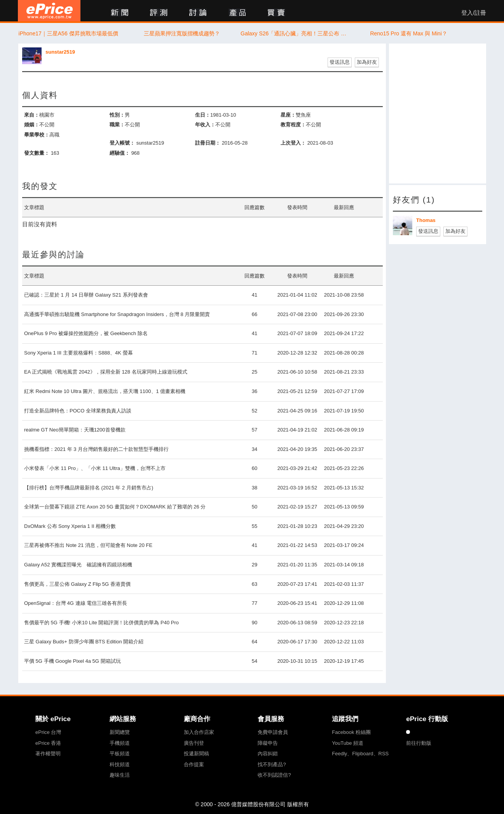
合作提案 (194, 764)
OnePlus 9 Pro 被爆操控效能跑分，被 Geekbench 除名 (86, 333)
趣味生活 (120, 775)
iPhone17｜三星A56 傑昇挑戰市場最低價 (68, 33)
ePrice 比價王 (49, 11)
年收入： (205, 125)
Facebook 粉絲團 (351, 732)
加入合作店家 (199, 732)
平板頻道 (120, 754)
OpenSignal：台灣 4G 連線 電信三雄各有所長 (76, 603)
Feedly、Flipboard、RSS (360, 754)
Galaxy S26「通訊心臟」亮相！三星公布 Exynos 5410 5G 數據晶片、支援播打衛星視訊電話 (295, 33)
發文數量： (37, 153)
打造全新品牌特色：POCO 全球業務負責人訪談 (78, 411)
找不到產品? (272, 764)
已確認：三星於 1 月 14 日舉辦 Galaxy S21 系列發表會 (86, 295)
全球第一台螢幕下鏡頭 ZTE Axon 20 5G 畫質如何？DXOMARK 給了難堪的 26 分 (115, 507)
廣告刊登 (194, 743)
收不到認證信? (274, 775)
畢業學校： (37, 135)
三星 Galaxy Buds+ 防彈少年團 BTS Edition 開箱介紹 (84, 642)
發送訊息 (340, 62)
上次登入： (293, 143)
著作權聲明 (48, 754)
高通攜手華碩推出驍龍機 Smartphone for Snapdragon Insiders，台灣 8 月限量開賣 (117, 314)
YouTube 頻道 (348, 743)
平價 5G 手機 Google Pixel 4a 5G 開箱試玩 (72, 661)
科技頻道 (120, 764)
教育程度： (293, 125)
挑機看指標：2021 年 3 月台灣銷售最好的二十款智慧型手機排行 (96, 449)
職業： (117, 125)
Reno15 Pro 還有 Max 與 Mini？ (408, 33)
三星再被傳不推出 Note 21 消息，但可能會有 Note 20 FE (88, 545)
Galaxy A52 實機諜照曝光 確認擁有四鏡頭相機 (78, 565)
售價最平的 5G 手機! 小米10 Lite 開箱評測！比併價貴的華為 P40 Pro (101, 623)
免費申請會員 (273, 732)
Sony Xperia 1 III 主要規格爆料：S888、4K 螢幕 (78, 353)
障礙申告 (268, 743)
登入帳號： (122, 143)
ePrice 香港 (48, 743)
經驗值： (120, 153)
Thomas (426, 220)
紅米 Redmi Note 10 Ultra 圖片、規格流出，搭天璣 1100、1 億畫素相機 (105, 391)
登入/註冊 (474, 13)
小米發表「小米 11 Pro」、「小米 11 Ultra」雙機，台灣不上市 (95, 468)
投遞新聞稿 (196, 754)
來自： (32, 115)
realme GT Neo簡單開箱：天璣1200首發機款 (75, 430)
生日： (203, 115)
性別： (117, 115)
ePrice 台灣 (48, 732)
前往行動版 (419, 743)
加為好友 (367, 62)
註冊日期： (208, 143)
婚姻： (32, 125)
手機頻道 (120, 743)
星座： (288, 115)
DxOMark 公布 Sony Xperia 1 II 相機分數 (70, 526)
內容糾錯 (268, 754)
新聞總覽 (120, 732)
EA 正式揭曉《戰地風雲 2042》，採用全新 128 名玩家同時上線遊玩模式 (106, 372)
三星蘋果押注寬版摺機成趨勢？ (182, 33)
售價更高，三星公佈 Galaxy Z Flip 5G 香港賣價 (77, 584)
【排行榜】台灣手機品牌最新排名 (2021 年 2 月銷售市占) (89, 488)
